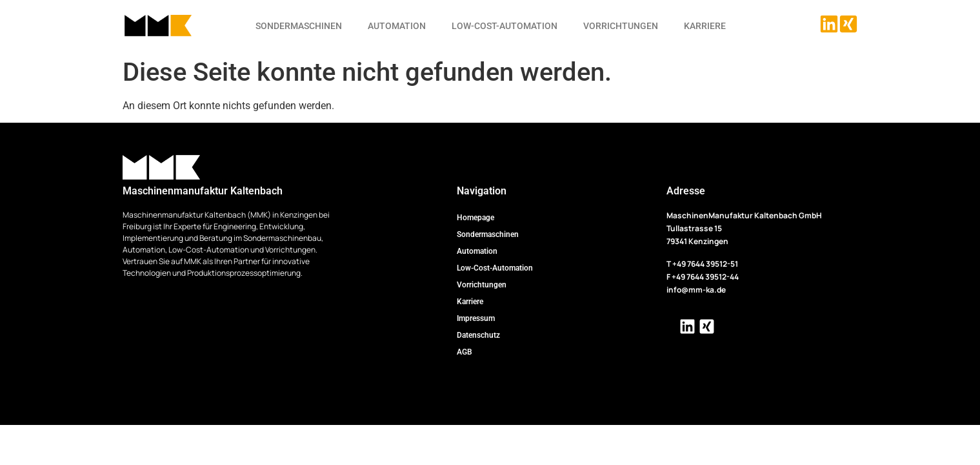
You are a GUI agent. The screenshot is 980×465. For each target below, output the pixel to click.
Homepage (475, 218)
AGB (465, 352)
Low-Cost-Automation (505, 26)
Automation (397, 26)
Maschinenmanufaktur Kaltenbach (203, 191)
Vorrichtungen (621, 26)
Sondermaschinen (299, 26)
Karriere (705, 26)
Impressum (476, 318)
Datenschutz (478, 335)
